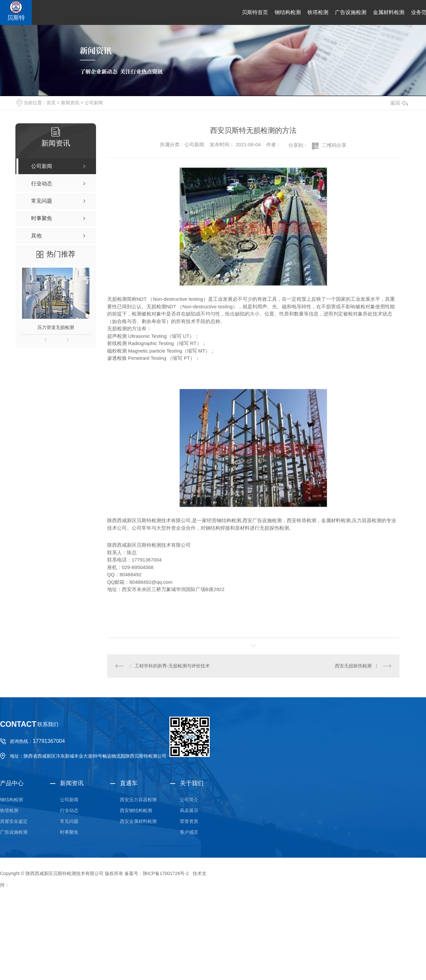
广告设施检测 (351, 12)
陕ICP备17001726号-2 (166, 873)
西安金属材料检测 (138, 821)
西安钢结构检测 (136, 810)
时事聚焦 (69, 832)
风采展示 (189, 810)
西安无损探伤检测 (353, 666)
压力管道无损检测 (56, 327)
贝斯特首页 (255, 12)
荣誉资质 (189, 821)
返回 (399, 103)
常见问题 (69, 821)
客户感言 (189, 832)
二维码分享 (334, 145)
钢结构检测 (288, 12)
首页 (51, 103)
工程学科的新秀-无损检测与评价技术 (172, 666)
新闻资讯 (70, 103)
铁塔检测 (318, 12)
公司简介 (189, 800)
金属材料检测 (389, 12)
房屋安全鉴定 (14, 821)
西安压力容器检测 (138, 800)
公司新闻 (94, 103)
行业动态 (69, 810)
